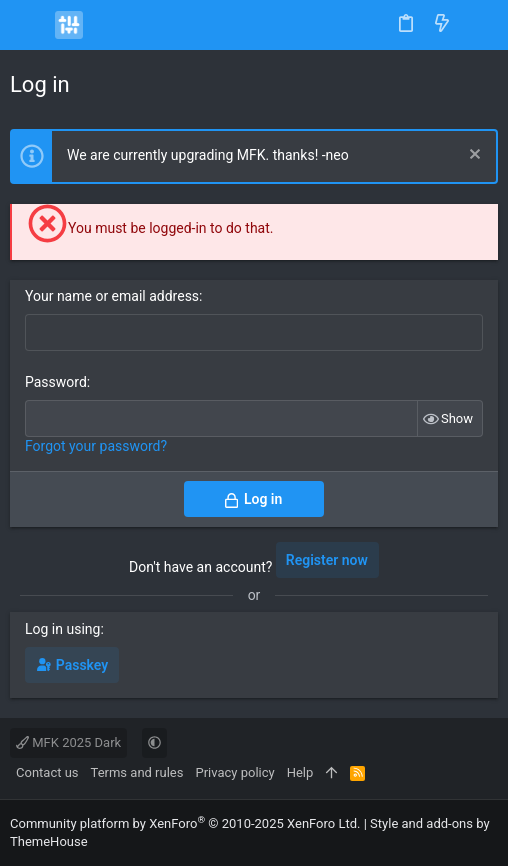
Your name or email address (112, 296)
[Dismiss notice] (472, 156)
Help (300, 772)
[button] (30, 25)
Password (56, 382)
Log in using (62, 629)
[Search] (478, 25)
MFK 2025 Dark (68, 742)
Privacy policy (234, 772)
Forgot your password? (96, 446)
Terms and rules (137, 772)
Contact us (47, 772)
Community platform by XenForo (185, 823)
